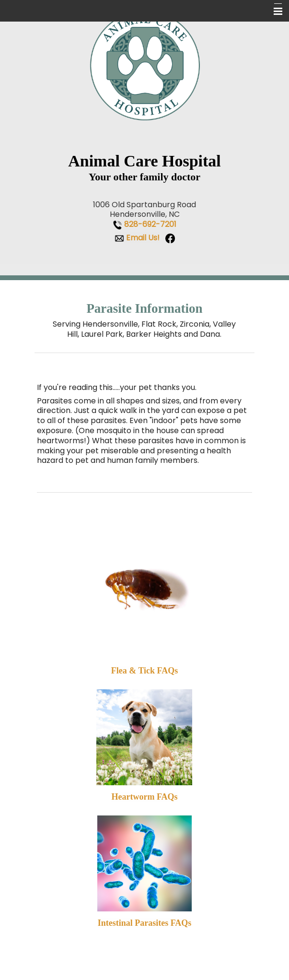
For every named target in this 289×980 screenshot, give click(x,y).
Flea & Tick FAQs (145, 671)
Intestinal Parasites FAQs (145, 923)
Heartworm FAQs (144, 797)
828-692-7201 (150, 224)
